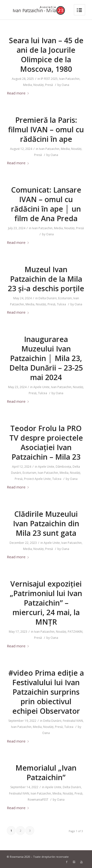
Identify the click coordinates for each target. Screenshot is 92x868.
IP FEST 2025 (49, 79)
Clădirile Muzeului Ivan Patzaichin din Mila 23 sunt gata (46, 523)
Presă (49, 85)
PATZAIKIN (75, 632)
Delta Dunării (48, 298)
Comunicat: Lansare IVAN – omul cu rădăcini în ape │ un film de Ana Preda (46, 204)
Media (27, 85)
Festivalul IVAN (73, 721)
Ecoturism (65, 298)
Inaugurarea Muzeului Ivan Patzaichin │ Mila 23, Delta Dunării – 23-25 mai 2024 (46, 358)
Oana (65, 85)
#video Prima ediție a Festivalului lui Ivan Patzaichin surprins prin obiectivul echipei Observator (46, 692)
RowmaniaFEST (38, 800)
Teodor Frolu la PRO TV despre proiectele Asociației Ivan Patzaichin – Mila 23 (46, 443)
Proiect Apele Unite (37, 479)
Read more (19, 93)
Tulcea (61, 304)
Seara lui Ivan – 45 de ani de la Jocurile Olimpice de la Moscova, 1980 (46, 55)
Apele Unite (41, 387)
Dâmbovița (63, 467)
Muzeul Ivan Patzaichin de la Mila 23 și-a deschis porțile (46, 279)
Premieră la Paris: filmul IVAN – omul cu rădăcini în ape (46, 129)
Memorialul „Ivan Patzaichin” (46, 773)
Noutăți (39, 85)
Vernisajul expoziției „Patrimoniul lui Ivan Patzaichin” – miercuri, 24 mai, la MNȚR (46, 603)
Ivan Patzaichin (69, 79)
